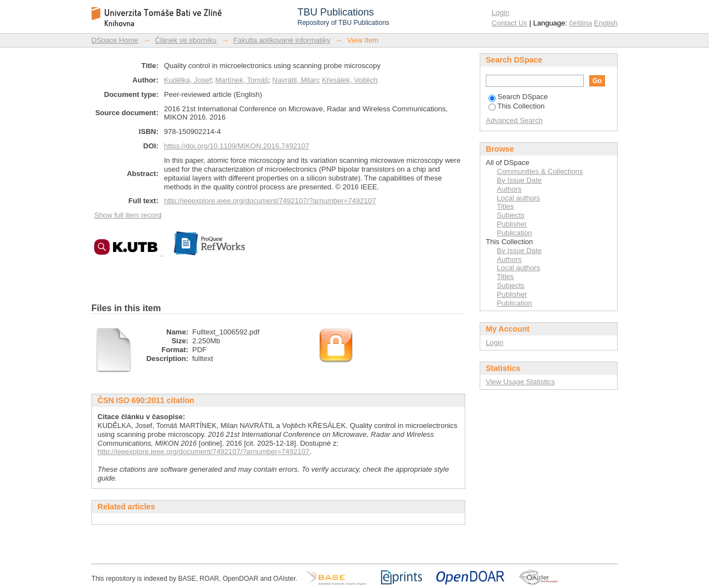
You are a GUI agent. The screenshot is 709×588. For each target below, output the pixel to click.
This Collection (517, 106)
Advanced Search (514, 120)
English (606, 23)
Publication (515, 233)
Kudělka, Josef (187, 80)
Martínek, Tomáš (242, 80)
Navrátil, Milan (295, 80)
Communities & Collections (540, 171)
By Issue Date (519, 180)
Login (501, 12)
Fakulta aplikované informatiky (282, 40)
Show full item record (128, 215)
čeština (581, 23)
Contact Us (510, 23)
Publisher (512, 224)
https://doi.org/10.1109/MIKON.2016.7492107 (237, 146)
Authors (509, 189)
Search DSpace (518, 97)
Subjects (511, 215)
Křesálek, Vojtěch (350, 80)
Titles (505, 206)
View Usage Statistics (520, 382)
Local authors (518, 198)
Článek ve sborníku (186, 40)
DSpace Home (115, 40)
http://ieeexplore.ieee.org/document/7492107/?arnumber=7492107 (270, 201)
